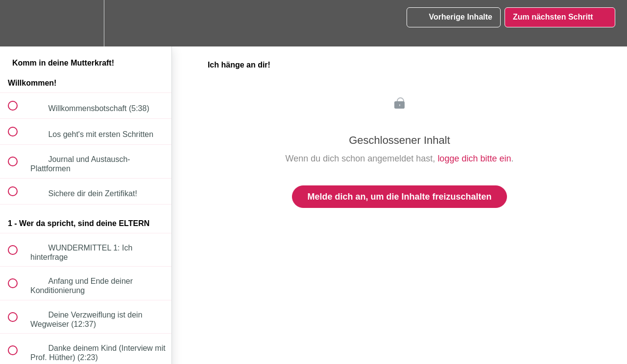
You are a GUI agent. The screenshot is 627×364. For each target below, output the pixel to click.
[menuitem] (86, 23)
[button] (18, 23)
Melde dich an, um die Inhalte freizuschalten (399, 197)
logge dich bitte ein (474, 159)
